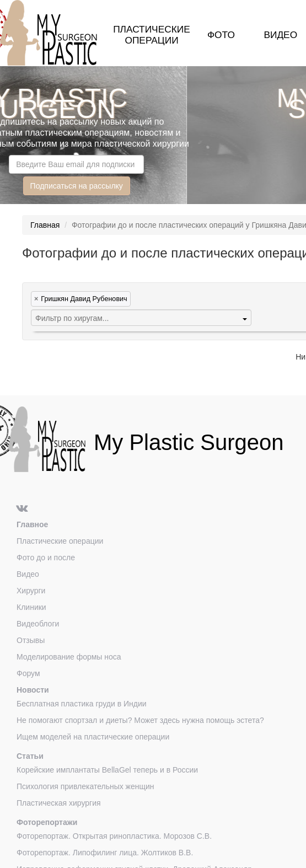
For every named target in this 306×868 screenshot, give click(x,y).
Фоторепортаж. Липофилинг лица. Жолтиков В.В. (105, 853)
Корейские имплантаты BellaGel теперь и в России (107, 770)
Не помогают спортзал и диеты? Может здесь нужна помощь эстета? (140, 720)
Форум (28, 673)
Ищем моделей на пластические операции (93, 737)
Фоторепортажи (47, 822)
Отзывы (31, 640)
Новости (33, 690)
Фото (221, 35)
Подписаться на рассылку (77, 186)
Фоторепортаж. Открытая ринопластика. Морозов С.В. (114, 836)
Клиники (31, 607)
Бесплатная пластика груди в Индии (82, 704)
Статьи (30, 756)
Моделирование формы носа (69, 657)
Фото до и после (46, 558)
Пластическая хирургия (59, 803)
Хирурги (31, 591)
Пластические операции (152, 35)
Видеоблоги (38, 624)
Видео (280, 35)
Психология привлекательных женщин (85, 786)
